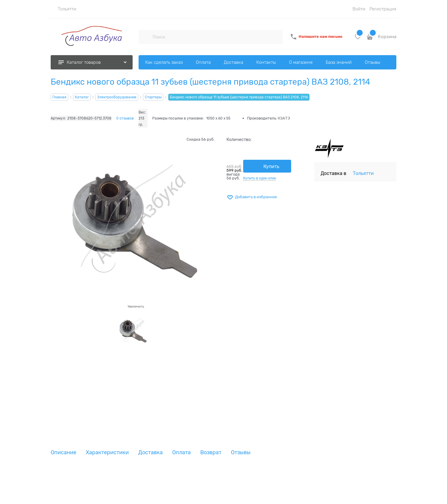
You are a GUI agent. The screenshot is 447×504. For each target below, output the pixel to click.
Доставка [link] (150, 453)
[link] (63, 9)
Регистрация (383, 9)
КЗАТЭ (284, 118)
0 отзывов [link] (125, 118)
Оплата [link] (181, 453)
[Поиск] (145, 37)
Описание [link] (63, 453)
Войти (359, 9)
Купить (271, 167)
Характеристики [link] (107, 453)
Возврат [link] (211, 453)
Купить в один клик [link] (260, 178)
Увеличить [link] (136, 306)
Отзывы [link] (241, 453)
